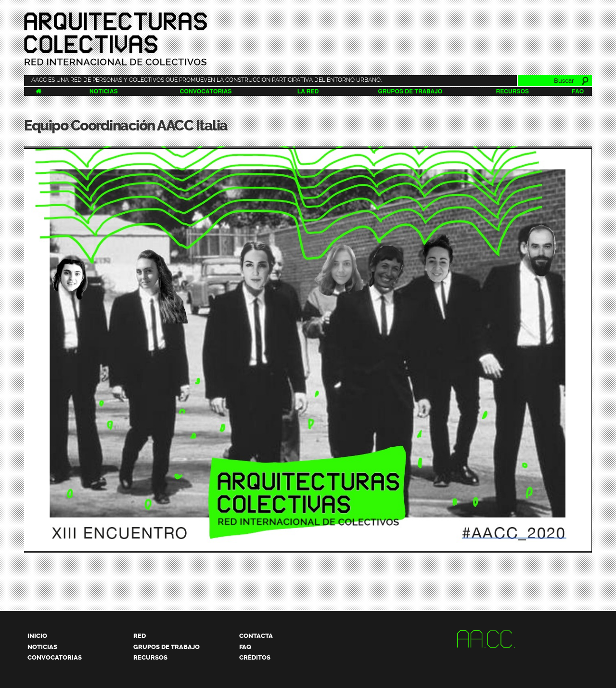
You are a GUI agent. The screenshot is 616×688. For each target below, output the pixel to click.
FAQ (578, 91)
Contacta (256, 636)
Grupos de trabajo (411, 91)
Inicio (37, 636)
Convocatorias (206, 91)
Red (140, 636)
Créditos (255, 657)
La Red (308, 91)
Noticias (104, 91)
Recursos (512, 91)
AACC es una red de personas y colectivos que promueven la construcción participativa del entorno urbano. (206, 80)
